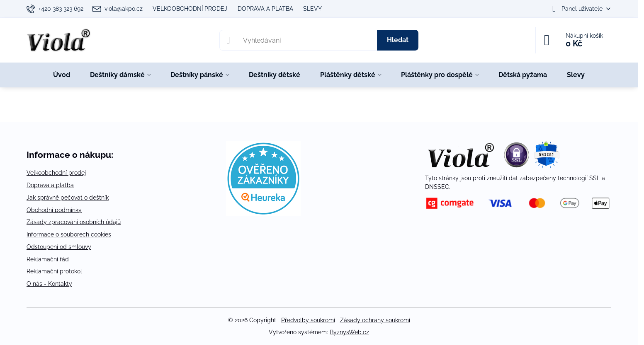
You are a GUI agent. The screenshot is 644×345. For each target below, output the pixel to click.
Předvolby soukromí (308, 320)
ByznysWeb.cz (349, 332)
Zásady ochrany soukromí (375, 320)
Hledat (398, 40)
